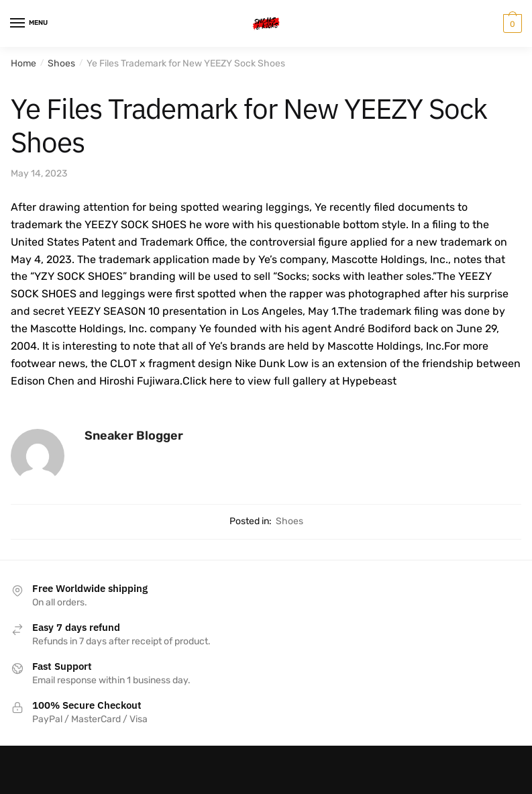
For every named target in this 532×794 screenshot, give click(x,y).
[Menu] (30, 23)
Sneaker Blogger (134, 436)
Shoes (61, 63)
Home (23, 63)
